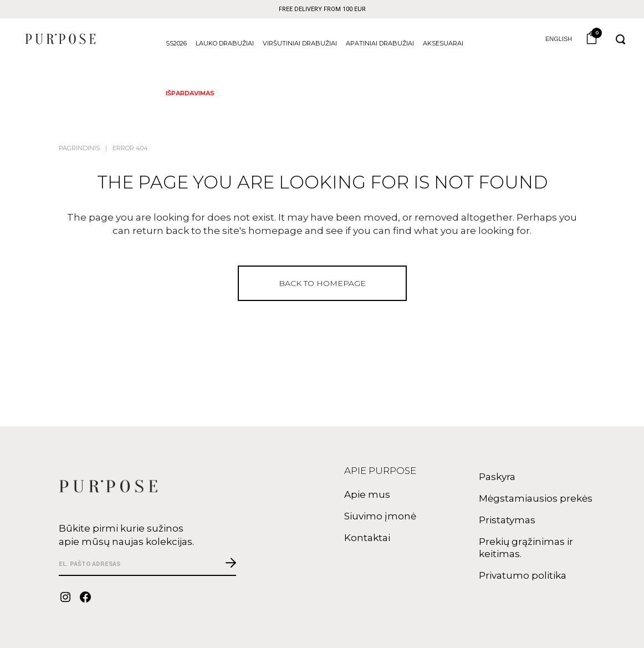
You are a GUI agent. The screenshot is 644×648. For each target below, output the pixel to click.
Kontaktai (367, 538)
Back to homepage (322, 283)
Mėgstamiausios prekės (536, 498)
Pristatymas (507, 520)
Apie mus (367, 494)
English (551, 39)
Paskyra (497, 477)
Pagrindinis (79, 148)
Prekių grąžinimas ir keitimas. (526, 548)
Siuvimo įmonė (380, 516)
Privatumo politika (523, 575)
